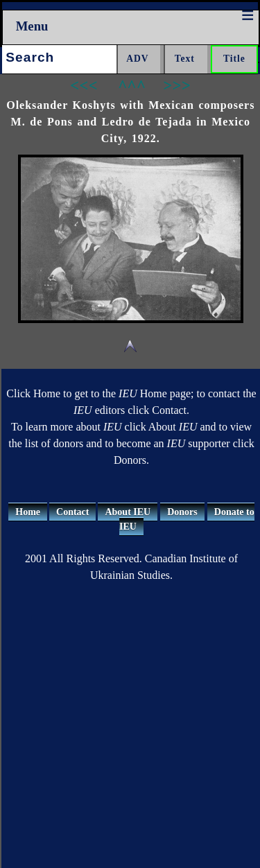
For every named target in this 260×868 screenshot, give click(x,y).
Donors (182, 512)
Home (28, 512)
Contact (72, 512)
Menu (32, 26)
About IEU (128, 512)
